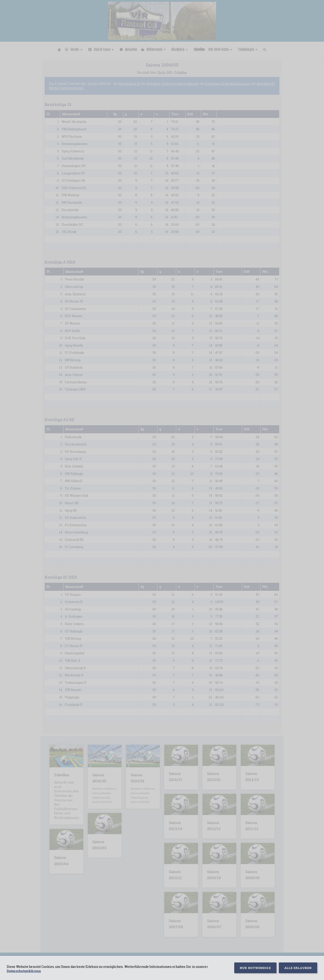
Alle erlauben (298, 968)
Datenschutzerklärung (24, 971)
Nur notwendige (255, 968)
